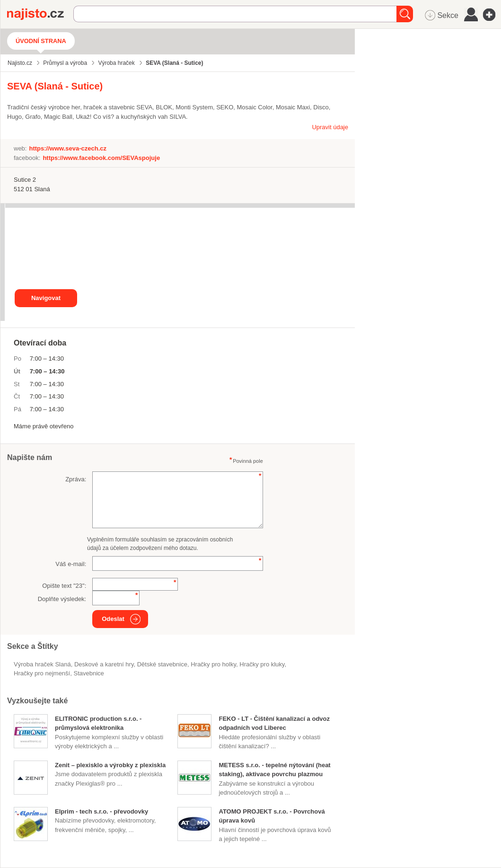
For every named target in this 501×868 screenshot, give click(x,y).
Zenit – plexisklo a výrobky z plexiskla (110, 765)
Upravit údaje (330, 127)
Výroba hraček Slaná (42, 664)
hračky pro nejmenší (42, 673)
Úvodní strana (41, 41)
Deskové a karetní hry (104, 664)
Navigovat (46, 298)
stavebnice (88, 673)
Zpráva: (76, 479)
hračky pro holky (213, 664)
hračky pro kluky (262, 664)
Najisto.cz (40, 14)
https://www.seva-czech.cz (68, 148)
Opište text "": (64, 586)
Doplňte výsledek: (62, 599)
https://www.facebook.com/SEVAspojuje (101, 158)
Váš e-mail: (71, 564)
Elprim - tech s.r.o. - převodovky (101, 811)
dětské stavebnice (162, 664)
